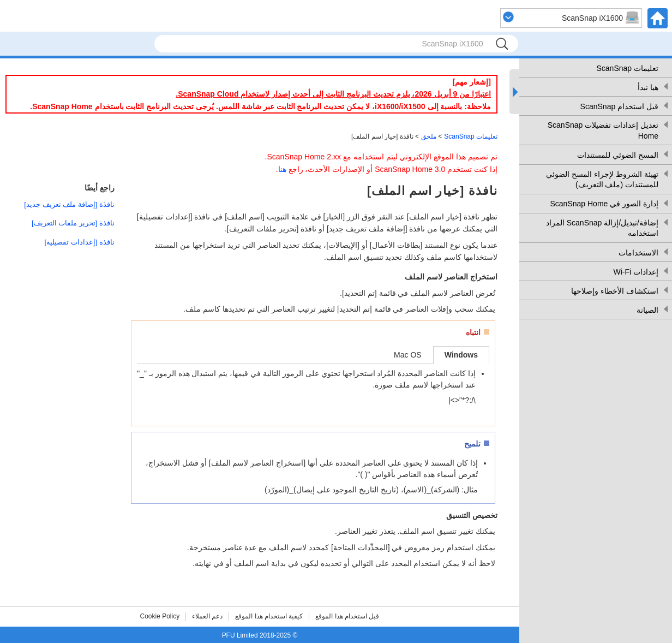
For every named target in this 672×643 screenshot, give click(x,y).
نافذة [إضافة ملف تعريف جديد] (69, 204)
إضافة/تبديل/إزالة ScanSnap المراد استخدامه (602, 228)
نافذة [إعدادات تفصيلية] (80, 242)
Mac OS (408, 355)
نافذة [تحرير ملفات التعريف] (73, 223)
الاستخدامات (638, 253)
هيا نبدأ (648, 87)
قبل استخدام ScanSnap (619, 106)
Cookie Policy (160, 616)
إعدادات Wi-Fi (636, 272)
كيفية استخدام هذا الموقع (269, 616)
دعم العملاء (207, 616)
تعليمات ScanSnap (628, 68)
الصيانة (647, 310)
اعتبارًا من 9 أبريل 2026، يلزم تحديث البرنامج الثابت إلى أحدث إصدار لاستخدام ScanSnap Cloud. (333, 94)
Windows (461, 355)
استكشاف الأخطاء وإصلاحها (615, 291)
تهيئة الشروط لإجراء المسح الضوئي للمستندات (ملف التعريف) (602, 180)
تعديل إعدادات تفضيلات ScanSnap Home (603, 130)
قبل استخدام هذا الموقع (347, 616)
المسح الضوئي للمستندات (618, 155)
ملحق (429, 136)
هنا (282, 169)
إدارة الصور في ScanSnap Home (604, 204)
